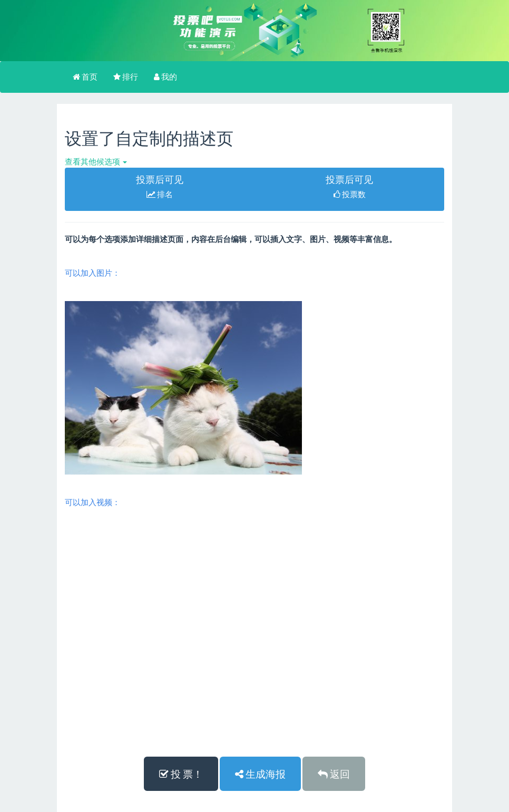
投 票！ (181, 774)
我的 (165, 76)
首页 (85, 76)
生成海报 (260, 774)
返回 (334, 774)
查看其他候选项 (96, 161)
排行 (126, 76)
